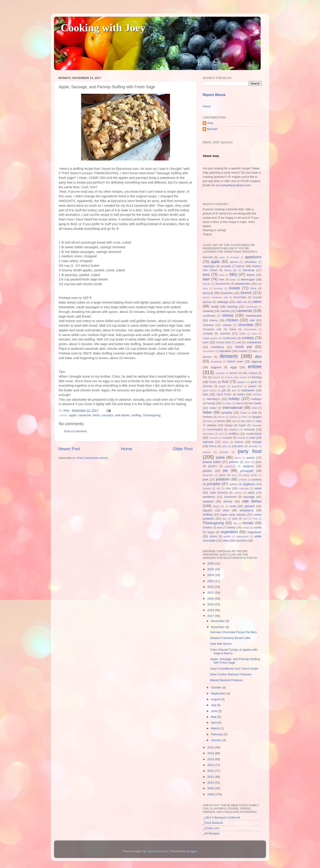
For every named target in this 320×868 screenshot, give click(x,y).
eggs (233, 367)
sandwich (209, 497)
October (217, 687)
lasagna (257, 417)
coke (255, 334)
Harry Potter (224, 394)
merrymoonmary (158, 851)
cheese (228, 315)
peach (251, 458)
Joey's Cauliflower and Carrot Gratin (234, 669)
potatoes (223, 479)
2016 (211, 747)
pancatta (253, 446)
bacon (241, 266)
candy (215, 307)
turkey (231, 527)
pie (225, 470)
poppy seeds (250, 475)
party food (250, 451)
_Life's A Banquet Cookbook (221, 817)
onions (239, 442)
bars (206, 274)
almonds (208, 257)
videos (213, 536)
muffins (233, 434)
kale (255, 413)
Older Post (183, 449)
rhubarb (207, 488)
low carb (246, 421)
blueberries (243, 284)
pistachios (208, 475)
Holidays (256, 399)
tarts (235, 519)
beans (251, 275)
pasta (220, 457)
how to (240, 403)
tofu (235, 523)
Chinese (208, 325)
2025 (211, 569)
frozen (213, 382)
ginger (222, 386)
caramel (208, 311)
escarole (220, 373)
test (245, 519)
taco (224, 519)
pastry (238, 458)
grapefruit (237, 386)
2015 (211, 753)
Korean (233, 417)
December (218, 621)
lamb (245, 417)
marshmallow (215, 430)
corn (206, 342)
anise (222, 257)
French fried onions (236, 377)
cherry (214, 320)
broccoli (208, 293)
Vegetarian (254, 532)
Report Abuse (214, 95)
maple (242, 425)
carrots (225, 311)
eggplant (216, 367)
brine (253, 288)
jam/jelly (227, 413)
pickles (207, 471)
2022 (211, 587)
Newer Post (69, 449)
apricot (234, 262)
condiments (230, 338)
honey (211, 403)
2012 (211, 771)
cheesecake (254, 316)
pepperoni (230, 466)
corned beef (223, 342)
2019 (211, 604)
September (219, 693)
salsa (251, 493)
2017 (211, 616)
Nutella (241, 438)
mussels (214, 438)
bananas (249, 270)
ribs (218, 488)
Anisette (235, 257)
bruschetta (240, 297)
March (215, 728)
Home (126, 449)
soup (233, 506)
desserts (229, 356)
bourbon (218, 288)
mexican (249, 429)
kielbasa (208, 417)
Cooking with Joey (103, 28)
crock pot (244, 347)
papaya (207, 452)
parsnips (107, 415)
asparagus (209, 266)
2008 (211, 794)
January (217, 740)
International (233, 408)
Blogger (192, 851)
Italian (207, 412)
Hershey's (214, 399)
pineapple (247, 471)
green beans (210, 390)
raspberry (249, 484)
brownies (227, 293)
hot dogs (227, 403)
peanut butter (212, 462)
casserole (85, 415)
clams (233, 329)
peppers (248, 466)
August (216, 699)
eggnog (257, 361)
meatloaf (233, 430)
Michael (212, 129)
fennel (233, 373)
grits (234, 390)
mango (229, 425)
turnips (246, 528)
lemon (221, 421)
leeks (210, 421)
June (215, 711)
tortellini (207, 528)
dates (255, 351)
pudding (257, 480)
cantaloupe (251, 307)
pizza (222, 475)
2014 (211, 759)
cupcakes (225, 351)
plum (234, 475)
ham (206, 394)
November (218, 627)
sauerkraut (230, 497)
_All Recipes (211, 833)
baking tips (230, 270)
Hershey (257, 394)
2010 (211, 783)
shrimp (228, 501)
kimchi (221, 417)
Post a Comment (75, 431)
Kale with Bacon (221, 644)
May (214, 717)
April (214, 723)
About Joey (211, 156)
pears (247, 462)
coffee (242, 334)
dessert (207, 357)
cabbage (223, 302)
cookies (248, 338)
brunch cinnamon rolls (215, 297)
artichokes (251, 262)
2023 (211, 581)
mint (221, 434)
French (216, 377)
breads (235, 288)
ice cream (255, 403)
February (217, 734)
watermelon (243, 536)
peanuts (234, 462)
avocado (226, 266)
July (214, 705)
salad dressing (219, 493)
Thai (255, 519)
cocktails (208, 334)
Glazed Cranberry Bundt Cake (230, 638)
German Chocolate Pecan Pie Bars (234, 632)
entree (255, 367)
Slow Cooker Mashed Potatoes (231, 674)
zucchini (241, 541)
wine (226, 541)
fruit (225, 382)
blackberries (223, 284)
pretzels (243, 480)
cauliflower (209, 316)
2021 (211, 593)
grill (224, 390)
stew (226, 510)
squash (208, 510)
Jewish (244, 413)
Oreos (213, 446)
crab (239, 342)
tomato (248, 523)
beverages (248, 279)
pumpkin (214, 484)
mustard (227, 438)
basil (222, 275)
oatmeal (208, 442)
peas (259, 462)
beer (222, 280)
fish (205, 377)
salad (258, 488)
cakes (257, 302)
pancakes (238, 446)
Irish (254, 408)
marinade (257, 425)
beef (206, 279)
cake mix (241, 302)
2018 (211, 610)
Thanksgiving (152, 415)
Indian (213, 408)
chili (252, 320)
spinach (250, 506)
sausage (249, 497)
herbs (96, 415)
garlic (254, 382)
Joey (210, 123)
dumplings (216, 362)
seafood (208, 501)
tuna (220, 528)
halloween (248, 390)
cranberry (217, 347)
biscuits (207, 284)
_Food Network (213, 823)
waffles (227, 536)
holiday (234, 399)
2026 (211, 563)
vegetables (229, 532)
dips (258, 356)
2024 (211, 575)
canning (232, 307)
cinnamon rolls (212, 329)
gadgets (242, 382)
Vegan (211, 532)
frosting (257, 377)
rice (228, 488)
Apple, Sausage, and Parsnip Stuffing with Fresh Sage (235, 661)
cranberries (254, 342)
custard (243, 351)
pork (206, 479)
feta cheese (250, 373)
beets (233, 280)
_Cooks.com (211, 828)
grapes (252, 386)
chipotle (227, 325)
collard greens (210, 338)
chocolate (246, 325)
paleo (224, 446)
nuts (252, 438)
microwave (208, 434)
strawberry (247, 510)
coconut (225, 333)
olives (225, 442)
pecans (213, 466)
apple (73, 415)
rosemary (244, 488)
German (208, 386)
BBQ (233, 274)
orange (257, 442)
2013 (211, 765)
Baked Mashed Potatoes (227, 680)
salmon (238, 493)
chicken (232, 320)
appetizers (253, 257)
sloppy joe (218, 506)
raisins (233, 484)
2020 (211, 599)
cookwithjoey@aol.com (235, 185)
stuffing (136, 415)
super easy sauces (233, 515)
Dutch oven (235, 361)
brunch (246, 293)
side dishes (122, 415)
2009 (211, 788)
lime (234, 421)
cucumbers (209, 351)
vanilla (258, 528)
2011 (211, 777)
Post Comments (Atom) (92, 458)
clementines (250, 329)
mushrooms (254, 434)
